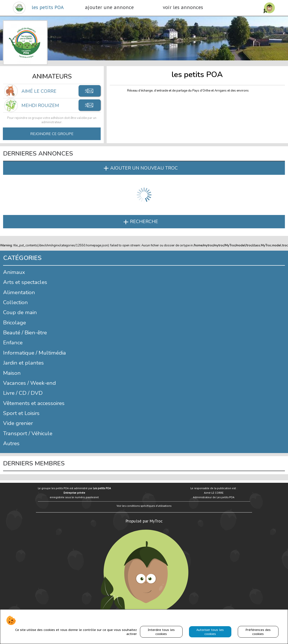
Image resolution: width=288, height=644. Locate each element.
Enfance (13, 343)
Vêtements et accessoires (34, 403)
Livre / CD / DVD (23, 393)
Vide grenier (18, 423)
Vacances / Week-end (30, 383)
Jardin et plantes (23, 363)
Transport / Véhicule (28, 433)
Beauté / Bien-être (25, 333)
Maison (12, 373)
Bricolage (15, 323)
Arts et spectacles (25, 282)
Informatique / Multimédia (35, 353)
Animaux (14, 272)
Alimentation (19, 292)
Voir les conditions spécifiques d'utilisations (144, 506)
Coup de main (20, 312)
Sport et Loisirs (21, 413)
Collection (15, 302)
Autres (11, 443)
